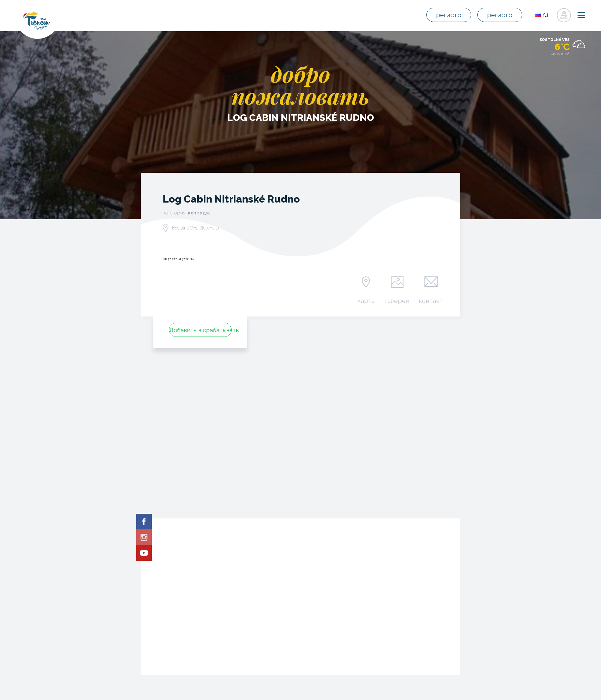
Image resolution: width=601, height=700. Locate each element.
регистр (449, 15)
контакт (431, 301)
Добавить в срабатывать (200, 330)
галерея (397, 301)
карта (366, 301)
